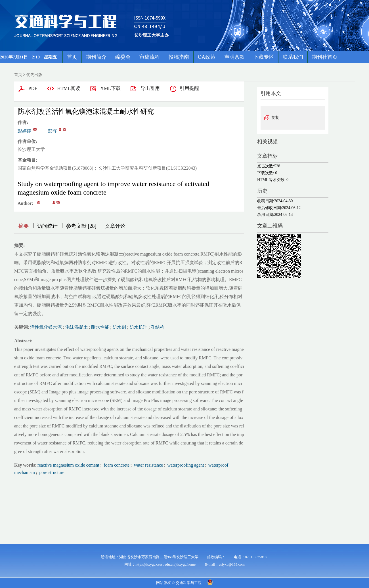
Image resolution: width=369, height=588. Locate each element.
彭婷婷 (24, 131)
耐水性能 (100, 327)
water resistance (148, 465)
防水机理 (139, 327)
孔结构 (158, 327)
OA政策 (207, 57)
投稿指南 (179, 57)
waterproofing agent (185, 465)
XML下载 (110, 88)
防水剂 (119, 327)
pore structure (51, 472)
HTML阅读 (69, 88)
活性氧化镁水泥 (46, 327)
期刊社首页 (325, 57)
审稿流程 (150, 57)
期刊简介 (96, 57)
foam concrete (116, 465)
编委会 (123, 57)
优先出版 (34, 75)
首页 (72, 57)
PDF (33, 88)
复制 (275, 118)
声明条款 (234, 57)
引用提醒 (189, 88)
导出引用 (150, 88)
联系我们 (293, 57)
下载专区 (264, 57)
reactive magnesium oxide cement (68, 465)
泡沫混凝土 (77, 327)
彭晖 (53, 131)
